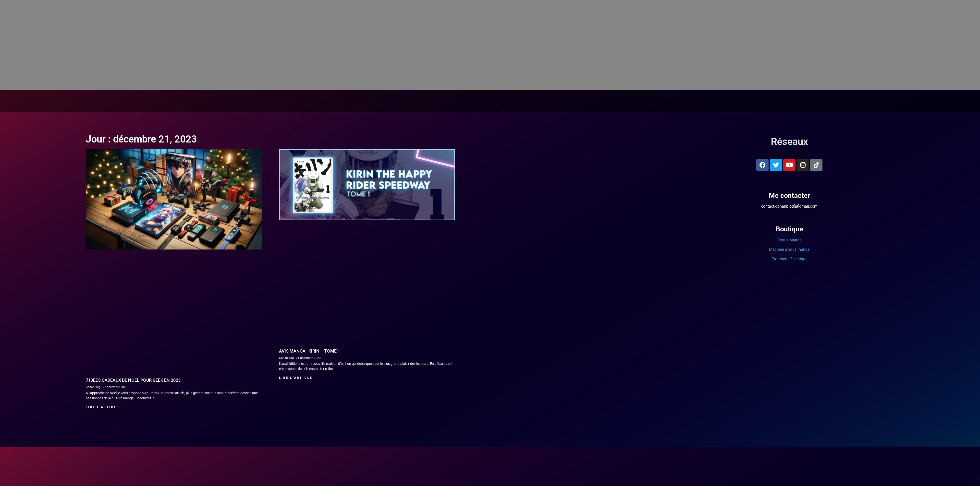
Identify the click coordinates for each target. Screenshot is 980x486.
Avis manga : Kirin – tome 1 (310, 458)
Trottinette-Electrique (790, 366)
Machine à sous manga (789, 357)
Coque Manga (790, 347)
